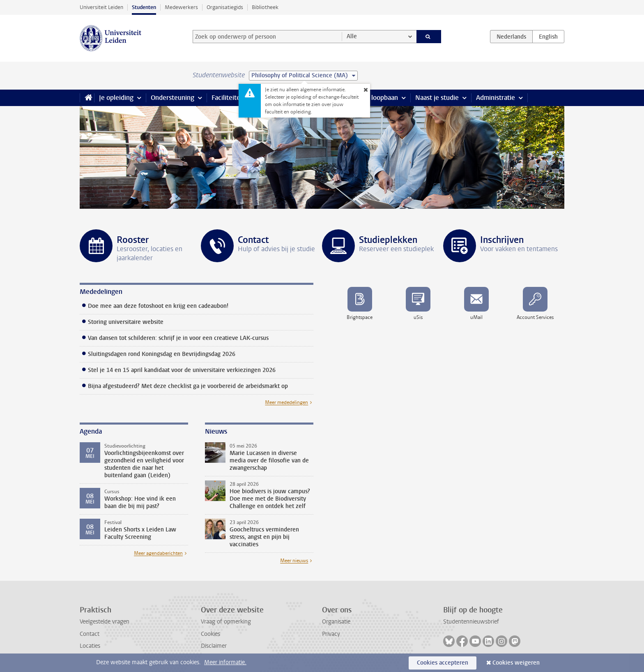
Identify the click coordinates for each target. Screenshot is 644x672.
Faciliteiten (228, 98)
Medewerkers (181, 7)
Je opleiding (116, 98)
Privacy (331, 634)
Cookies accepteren (443, 663)
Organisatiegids (225, 7)
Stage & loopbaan (372, 98)
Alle (352, 36)
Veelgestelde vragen (105, 622)
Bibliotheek (265, 7)
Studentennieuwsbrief (471, 622)
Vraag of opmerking (226, 622)
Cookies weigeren (516, 663)
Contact (90, 634)
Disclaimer (214, 646)
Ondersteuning (172, 98)
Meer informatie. (225, 662)
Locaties (90, 646)
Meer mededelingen (286, 402)
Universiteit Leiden (101, 7)
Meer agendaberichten (158, 553)
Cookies (210, 634)
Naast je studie (437, 98)
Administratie (496, 98)
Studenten (144, 7)
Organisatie (336, 622)
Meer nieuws (294, 561)
